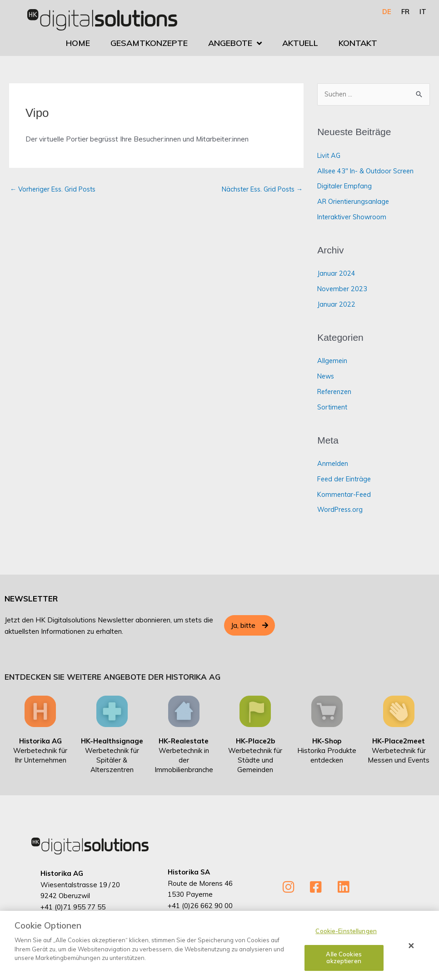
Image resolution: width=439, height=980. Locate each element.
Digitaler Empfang (346, 186)
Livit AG (330, 156)
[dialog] (219, 945)
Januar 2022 (336, 305)
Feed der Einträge (346, 479)
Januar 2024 (336, 274)
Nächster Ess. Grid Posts (259, 189)
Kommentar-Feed (345, 495)
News (327, 376)
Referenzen (336, 392)
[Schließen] (411, 945)
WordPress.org (341, 510)
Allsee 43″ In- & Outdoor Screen (367, 171)
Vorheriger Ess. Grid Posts (55, 189)
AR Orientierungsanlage (355, 202)
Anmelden (333, 464)
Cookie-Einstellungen (346, 931)
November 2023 (343, 289)
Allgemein (333, 361)
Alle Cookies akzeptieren (344, 958)
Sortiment (333, 407)
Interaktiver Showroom (353, 217)
